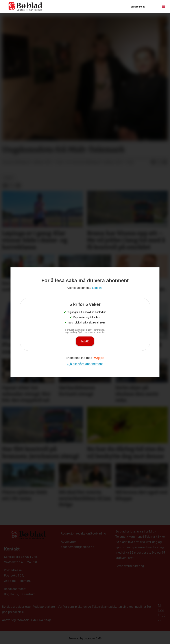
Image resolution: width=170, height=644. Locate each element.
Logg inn (152, 7)
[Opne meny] (164, 6)
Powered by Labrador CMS (85, 639)
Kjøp (85, 341)
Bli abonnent (138, 7)
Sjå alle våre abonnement (85, 364)
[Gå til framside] (25, 6)
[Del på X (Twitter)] (159, 162)
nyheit (9, 178)
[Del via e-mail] (165, 162)
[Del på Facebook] (153, 162)
